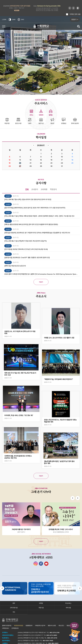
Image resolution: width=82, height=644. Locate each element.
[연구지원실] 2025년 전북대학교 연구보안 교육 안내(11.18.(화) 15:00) (26, 249)
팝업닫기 (74, 19)
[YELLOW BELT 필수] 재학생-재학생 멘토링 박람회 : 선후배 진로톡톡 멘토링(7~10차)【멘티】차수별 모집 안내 (39, 216)
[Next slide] (73, 8)
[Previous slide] (70, 8)
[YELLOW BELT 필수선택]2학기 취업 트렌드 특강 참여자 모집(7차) (25, 241)
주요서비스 (68, 603)
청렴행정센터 (29, 626)
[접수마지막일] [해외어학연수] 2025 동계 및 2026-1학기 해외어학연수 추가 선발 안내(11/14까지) (35, 208)
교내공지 (35, 189)
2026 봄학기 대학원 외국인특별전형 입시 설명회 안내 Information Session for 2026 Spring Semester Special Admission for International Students (41, 274)
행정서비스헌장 (52, 626)
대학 (14, 603)
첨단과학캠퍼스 (6, 641)
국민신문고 (61, 626)
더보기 (41, 282)
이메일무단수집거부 (40, 626)
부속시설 (68, 608)
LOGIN (4, 20)
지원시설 (41, 608)
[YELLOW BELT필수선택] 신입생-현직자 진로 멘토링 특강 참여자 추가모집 (28, 200)
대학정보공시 (6, 628)
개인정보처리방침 (18, 626)
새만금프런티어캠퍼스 (8, 635)
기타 (14, 612)
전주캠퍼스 (5, 633)
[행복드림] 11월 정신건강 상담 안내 (15, 266)
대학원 (41, 603)
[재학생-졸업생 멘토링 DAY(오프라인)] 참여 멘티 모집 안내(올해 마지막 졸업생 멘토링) (31, 224)
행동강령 (69, 626)
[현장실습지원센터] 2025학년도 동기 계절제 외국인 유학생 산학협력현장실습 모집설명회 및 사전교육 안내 (37, 233)
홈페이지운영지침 (7, 626)
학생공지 (53, 189)
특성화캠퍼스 (6, 638)
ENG (21, 20)
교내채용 (44, 189)
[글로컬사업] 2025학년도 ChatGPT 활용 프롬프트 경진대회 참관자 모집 (27, 258)
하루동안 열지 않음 (75, 14)
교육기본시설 (14, 608)
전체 (27, 189)
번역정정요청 (15, 628)
